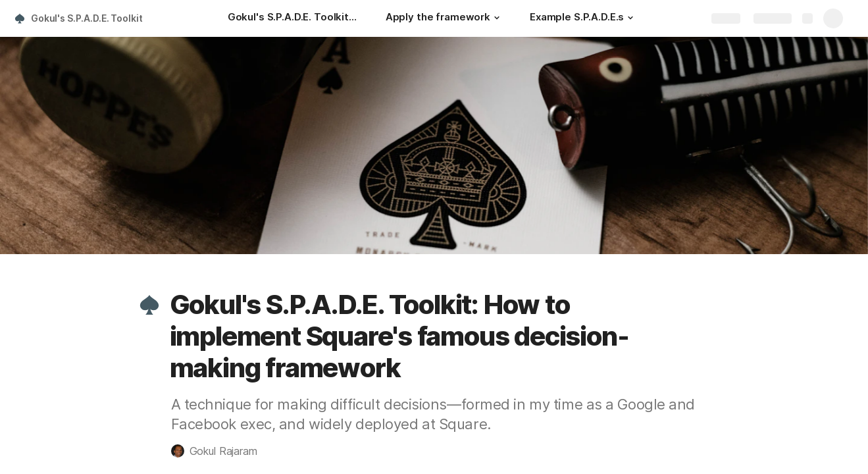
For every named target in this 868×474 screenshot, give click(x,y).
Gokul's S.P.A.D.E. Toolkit (87, 18)
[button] (497, 18)
